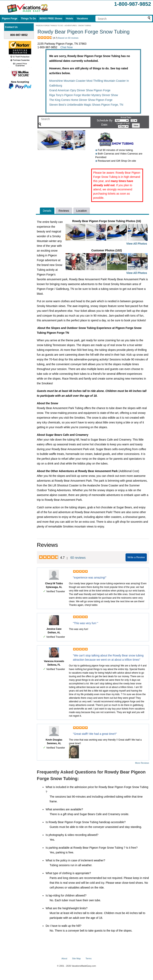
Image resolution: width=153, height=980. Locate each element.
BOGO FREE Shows (51, 19)
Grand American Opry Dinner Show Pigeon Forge (80, 90)
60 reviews (78, 558)
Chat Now (66, 47)
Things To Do (28, 19)
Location (82, 211)
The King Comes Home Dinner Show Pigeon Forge (81, 100)
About (64, 958)
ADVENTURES (71, 26)
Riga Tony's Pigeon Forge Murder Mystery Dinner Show (84, 95)
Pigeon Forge (10, 19)
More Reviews (142, 763)
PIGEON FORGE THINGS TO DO (50, 26)
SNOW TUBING (85, 26)
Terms (88, 958)
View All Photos (137, 244)
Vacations (82, 19)
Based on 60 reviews (68, 38)
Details (47, 211)
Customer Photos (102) (107, 262)
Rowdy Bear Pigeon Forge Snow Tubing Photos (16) (107, 233)
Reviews (64, 211)
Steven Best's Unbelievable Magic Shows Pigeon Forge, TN (86, 105)
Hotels (69, 19)
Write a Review (136, 557)
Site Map (76, 958)
